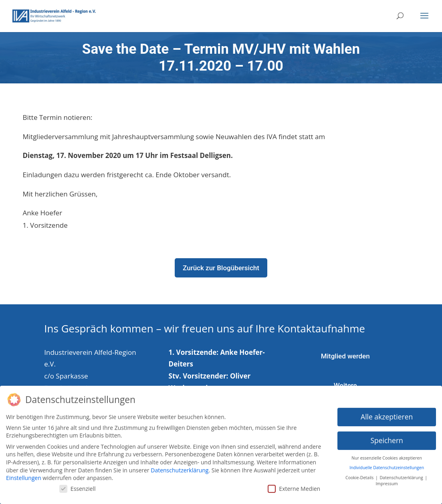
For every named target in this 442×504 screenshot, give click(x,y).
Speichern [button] (386, 435)
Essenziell (78, 484)
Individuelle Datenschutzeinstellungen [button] (387, 463)
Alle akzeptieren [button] (387, 412)
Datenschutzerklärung (180, 465)
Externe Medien (294, 484)
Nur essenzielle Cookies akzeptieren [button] (387, 453)
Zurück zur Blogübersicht (221, 268)
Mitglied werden (345, 356)
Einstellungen (24, 473)
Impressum (386, 479)
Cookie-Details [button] (360, 473)
